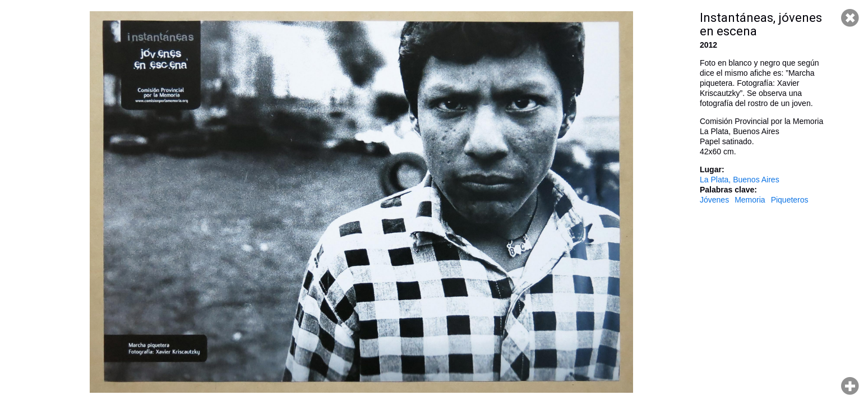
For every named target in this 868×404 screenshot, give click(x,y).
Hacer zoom (850, 386)
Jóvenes (714, 200)
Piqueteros (790, 200)
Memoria (750, 200)
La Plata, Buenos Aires (740, 180)
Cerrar (850, 18)
